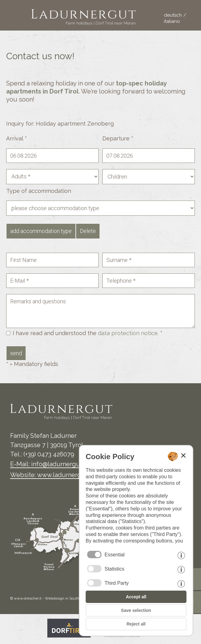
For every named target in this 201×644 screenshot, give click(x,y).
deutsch (173, 15)
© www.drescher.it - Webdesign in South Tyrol (49, 598)
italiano (172, 21)
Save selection (136, 610)
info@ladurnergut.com (64, 464)
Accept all (136, 597)
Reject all (136, 624)
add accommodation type (41, 231)
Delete (88, 231)
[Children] (149, 177)
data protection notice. (128, 333)
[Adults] (52, 177)
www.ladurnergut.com (69, 475)
